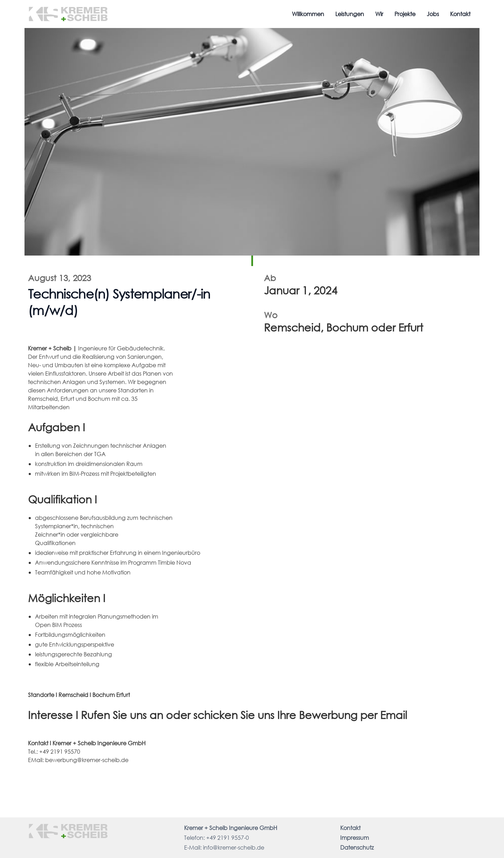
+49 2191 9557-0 (227, 838)
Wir (379, 14)
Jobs (433, 14)
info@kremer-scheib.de (234, 847)
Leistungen (350, 14)
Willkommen (308, 14)
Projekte (405, 14)
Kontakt (460, 14)
